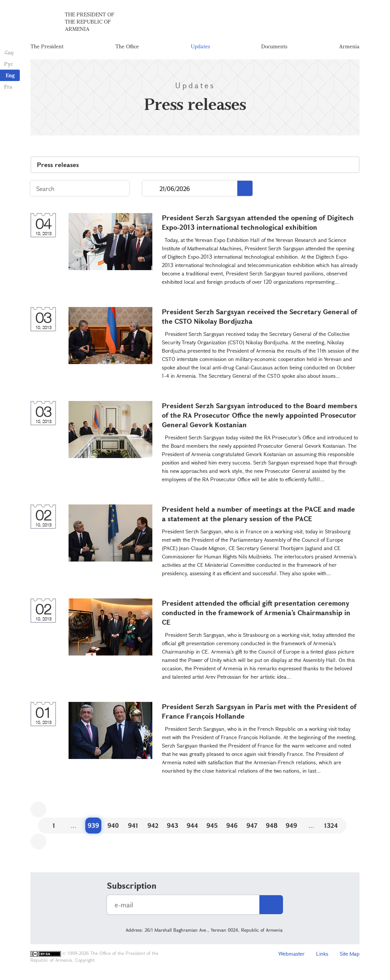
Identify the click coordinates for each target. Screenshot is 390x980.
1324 (331, 827)
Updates (200, 47)
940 (113, 827)
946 (232, 827)
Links (322, 955)
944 (192, 827)
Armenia (349, 47)
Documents (274, 47)
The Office (127, 47)
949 (291, 827)
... (151, 190)
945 (212, 827)
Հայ (9, 52)
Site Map (350, 955)
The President (47, 47)
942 (153, 827)
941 (133, 827)
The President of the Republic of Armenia (90, 23)
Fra (8, 87)
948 (272, 827)
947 (252, 827)
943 (173, 827)
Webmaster (292, 955)
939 (93, 827)
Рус (8, 64)
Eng (10, 75)
